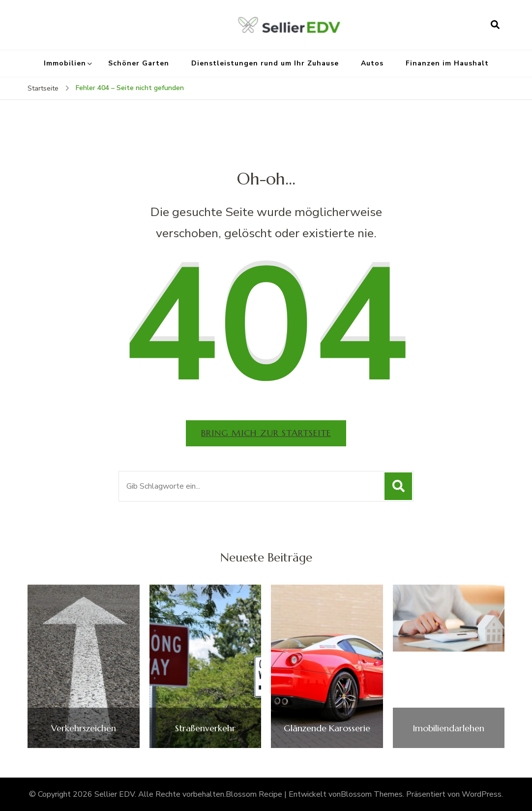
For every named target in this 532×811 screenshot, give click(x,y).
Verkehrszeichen (84, 728)
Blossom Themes (372, 794)
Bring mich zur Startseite (266, 433)
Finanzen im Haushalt (447, 63)
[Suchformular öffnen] (495, 25)
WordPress (482, 794)
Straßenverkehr (205, 728)
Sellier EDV (115, 794)
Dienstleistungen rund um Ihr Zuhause (265, 63)
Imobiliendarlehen (448, 728)
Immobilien (65, 63)
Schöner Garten (139, 63)
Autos (372, 63)
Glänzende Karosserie (327, 728)
